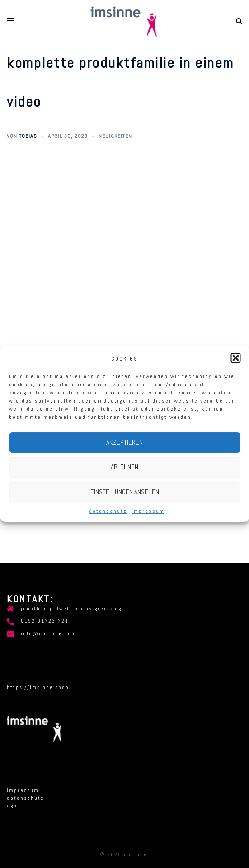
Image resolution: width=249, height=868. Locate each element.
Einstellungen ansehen (125, 492)
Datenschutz (108, 511)
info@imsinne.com (49, 633)
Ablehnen (125, 467)
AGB (12, 806)
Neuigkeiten (115, 136)
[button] (235, 358)
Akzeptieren (125, 442)
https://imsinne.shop (38, 687)
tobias (28, 136)
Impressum (148, 511)
